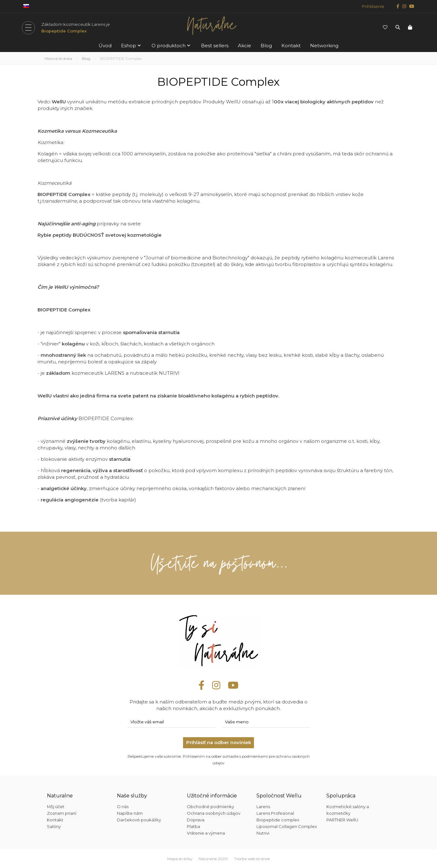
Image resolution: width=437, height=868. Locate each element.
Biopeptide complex (278, 819)
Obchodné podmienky (210, 806)
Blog (266, 46)
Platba (193, 826)
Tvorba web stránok (252, 858)
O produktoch (169, 46)
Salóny (54, 826)
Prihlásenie (373, 6)
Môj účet (56, 806)
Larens (263, 806)
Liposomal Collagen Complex (287, 826)
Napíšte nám (130, 813)
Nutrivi (263, 833)
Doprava (196, 819)
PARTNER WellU (342, 819)
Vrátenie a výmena (206, 833)
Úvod (105, 46)
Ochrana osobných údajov (214, 813)
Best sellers (215, 46)
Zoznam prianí (62, 813)
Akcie (244, 46)
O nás (123, 806)
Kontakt (291, 46)
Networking (324, 46)
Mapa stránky (179, 858)
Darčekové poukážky (139, 819)
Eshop (129, 46)
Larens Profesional (275, 813)
